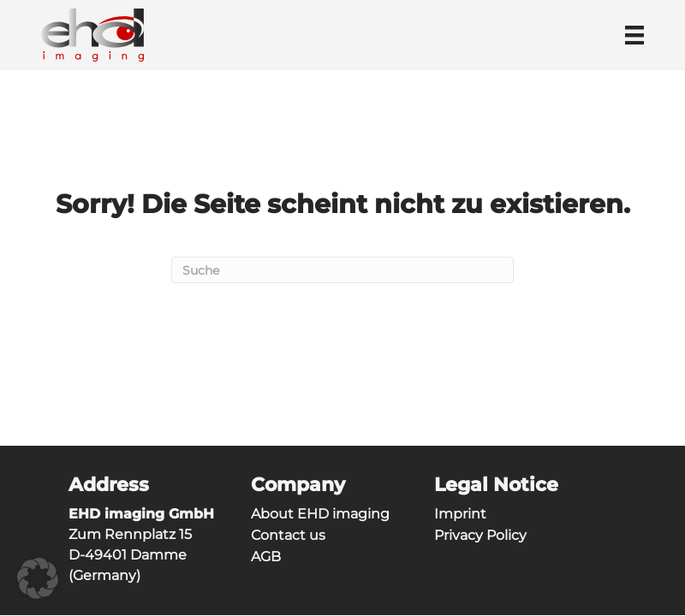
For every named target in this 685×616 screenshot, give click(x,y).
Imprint (460, 514)
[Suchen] (342, 270)
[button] (38, 578)
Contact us (288, 535)
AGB (266, 557)
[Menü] (634, 35)
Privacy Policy (480, 535)
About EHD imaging (320, 514)
